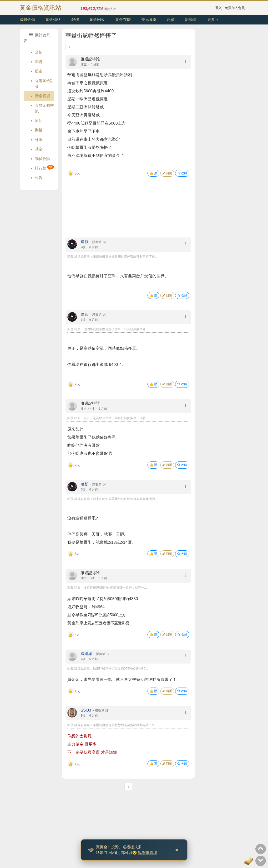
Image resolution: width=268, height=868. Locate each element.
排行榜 (41, 168)
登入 (218, 8)
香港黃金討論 (45, 84)
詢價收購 (43, 159)
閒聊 (39, 62)
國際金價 (27, 20)
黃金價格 (53, 20)
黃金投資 (43, 96)
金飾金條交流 (45, 108)
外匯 (39, 140)
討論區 (191, 20)
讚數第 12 (103, 654)
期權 (39, 130)
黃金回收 (97, 20)
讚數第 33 (102, 710)
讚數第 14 (99, 242)
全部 (39, 52)
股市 (39, 71)
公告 (39, 178)
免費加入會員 (235, 8)
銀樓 (75, 20)
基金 (39, 149)
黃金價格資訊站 (41, 8)
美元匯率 (149, 20)
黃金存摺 (123, 20)
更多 (213, 20)
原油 (39, 121)
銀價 (171, 20)
